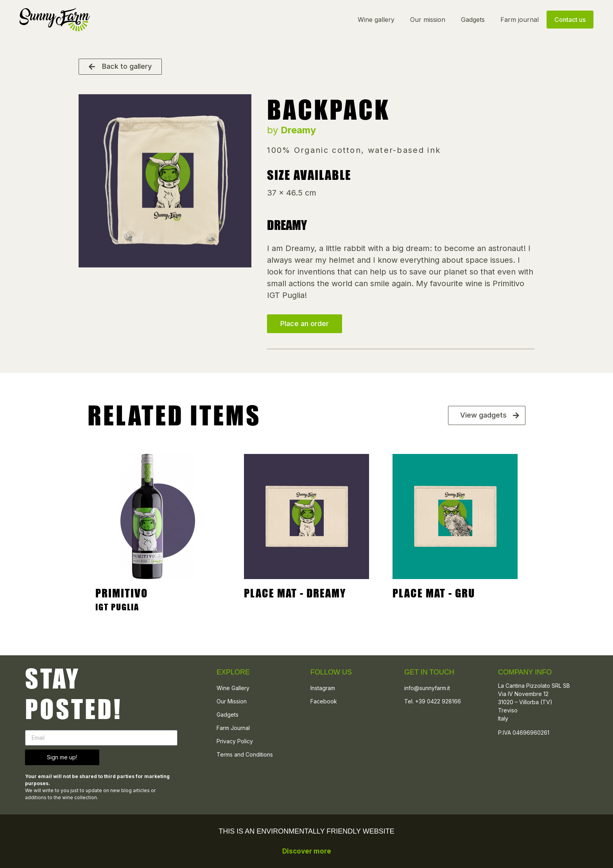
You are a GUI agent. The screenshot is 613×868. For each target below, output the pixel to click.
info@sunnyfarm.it (427, 688)
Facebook (324, 701)
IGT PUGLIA (117, 607)
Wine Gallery (233, 688)
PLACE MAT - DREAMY (295, 593)
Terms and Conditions (245, 754)
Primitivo (122, 593)
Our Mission (232, 701)
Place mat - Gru (434, 593)
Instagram (323, 688)
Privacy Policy (235, 741)
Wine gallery (376, 20)
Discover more (307, 851)
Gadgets (473, 20)
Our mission (428, 20)
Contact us (570, 20)
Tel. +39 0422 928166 (433, 701)
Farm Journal (233, 728)
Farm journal (520, 20)
